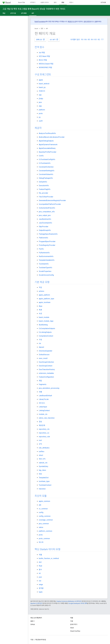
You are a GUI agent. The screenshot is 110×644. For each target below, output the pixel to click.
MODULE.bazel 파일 (46, 64)
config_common (45, 516)
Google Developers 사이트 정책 (78, 603)
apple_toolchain (45, 302)
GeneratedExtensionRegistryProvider (52, 200)
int (40, 573)
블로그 (33, 621)
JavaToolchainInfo (45, 223)
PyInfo (41, 249)
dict (40, 562)
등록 (96, 22)
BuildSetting (43, 325)
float (40, 566)
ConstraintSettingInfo (47, 171)
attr (40, 505)
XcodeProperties (45, 271)
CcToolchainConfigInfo (47, 159)
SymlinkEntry (44, 466)
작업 (40, 287)
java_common (44, 524)
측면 (40, 310)
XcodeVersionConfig (46, 275)
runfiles (42, 452)
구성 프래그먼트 (43, 75)
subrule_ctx (43, 463)
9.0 (82, 40)
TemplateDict (44, 478)
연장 (42, 29)
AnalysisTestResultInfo (47, 133)
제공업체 (42, 425)
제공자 (38, 128)
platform (42, 110)
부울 (40, 555)
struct (41, 455)
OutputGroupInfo (45, 230)
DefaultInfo (43, 182)
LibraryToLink (44, 399)
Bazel (36, 29)
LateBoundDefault (45, 396)
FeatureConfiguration (46, 377)
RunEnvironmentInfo (46, 256)
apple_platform (44, 295)
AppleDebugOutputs (46, 141)
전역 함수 (39, 47)
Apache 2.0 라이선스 (37, 603)
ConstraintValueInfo (46, 174)
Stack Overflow (75, 631)
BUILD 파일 (43, 60)
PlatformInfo (43, 238)
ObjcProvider (44, 227)
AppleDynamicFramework (48, 145)
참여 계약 (87, 22)
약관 (32, 640)
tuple (41, 592)
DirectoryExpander (46, 351)
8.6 (86, 40)
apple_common (44, 501)
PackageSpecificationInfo (48, 234)
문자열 (41, 588)
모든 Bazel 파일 (44, 56)
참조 (55, 2)
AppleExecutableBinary (47, 148)
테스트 (41, 542)
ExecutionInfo (44, 186)
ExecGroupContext (46, 366)
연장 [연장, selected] (63, 2)
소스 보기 (54, 39)
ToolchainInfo (44, 264)
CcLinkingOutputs (45, 332)
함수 (40, 570)
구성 (40, 340)
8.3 (96, 40)
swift (41, 121)
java (40, 102)
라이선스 (42, 403)
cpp (40, 95)
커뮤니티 (72, 2)
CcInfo (41, 156)
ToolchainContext (45, 485)
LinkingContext (44, 411)
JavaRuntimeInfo (45, 219)
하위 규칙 (42, 459)
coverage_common (46, 520)
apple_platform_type (46, 299)
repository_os (44, 433)
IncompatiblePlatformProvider (50, 204)
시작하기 (33, 2)
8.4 (92, 40)
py (40, 117)
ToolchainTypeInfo (45, 268)
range (41, 584)
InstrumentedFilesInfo (47, 208)
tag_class (42, 470)
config (41, 512)
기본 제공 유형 (42, 282)
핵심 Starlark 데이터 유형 (48, 549)
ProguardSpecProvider (47, 241)
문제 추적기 (74, 624)
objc (40, 106)
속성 (40, 314)
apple (41, 80)
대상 (40, 474)
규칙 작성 (13, 13)
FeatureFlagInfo (45, 189)
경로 (40, 422)
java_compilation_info (47, 212)
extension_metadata (46, 373)
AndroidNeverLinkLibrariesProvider (52, 137)
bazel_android (44, 84)
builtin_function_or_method (49, 558)
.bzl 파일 (42, 53)
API (47, 29)
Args (41, 306)
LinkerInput (43, 407)
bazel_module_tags (46, 321)
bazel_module (44, 317)
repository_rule (44, 437)
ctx (40, 343)
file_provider (43, 193)
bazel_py (42, 87)
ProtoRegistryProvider (47, 245)
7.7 (102, 40)
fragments (43, 384)
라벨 (40, 392)
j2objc (41, 99)
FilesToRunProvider (46, 197)
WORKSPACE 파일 (45, 67)
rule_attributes (44, 448)
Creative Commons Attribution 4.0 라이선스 (69, 601)
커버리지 (42, 91)
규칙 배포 (24, 13)
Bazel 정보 (22, 2)
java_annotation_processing (49, 388)
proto (41, 113)
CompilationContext (46, 336)
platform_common (45, 531)
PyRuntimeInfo (44, 253)
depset (41, 347)
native (41, 527)
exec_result (43, 358)
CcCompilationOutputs (47, 328)
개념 (4, 13)
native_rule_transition (47, 418)
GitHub (103, 2)
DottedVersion (44, 355)
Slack (72, 628)
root (40, 440)
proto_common (44, 539)
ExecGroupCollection (46, 362)
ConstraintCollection (46, 167)
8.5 (89, 40)
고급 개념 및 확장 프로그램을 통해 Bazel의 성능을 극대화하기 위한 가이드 (34, 9)
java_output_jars (45, 215)
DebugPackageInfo (46, 178)
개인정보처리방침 (41, 640)
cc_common (43, 509)
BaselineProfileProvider (48, 152)
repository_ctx (44, 429)
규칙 (40, 444)
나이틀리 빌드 (75, 40)
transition (42, 489)
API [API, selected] (33, 13)
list (40, 581)
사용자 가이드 (45, 2)
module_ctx (43, 414)
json (40, 577)
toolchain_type (44, 481)
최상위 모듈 (41, 496)
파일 (40, 381)
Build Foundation (40, 22)
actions (41, 291)
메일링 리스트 (72, 22)
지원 (72, 621)
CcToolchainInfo (45, 163)
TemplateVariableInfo (47, 260)
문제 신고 (41, 39)
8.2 (99, 40)
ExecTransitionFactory (47, 369)
